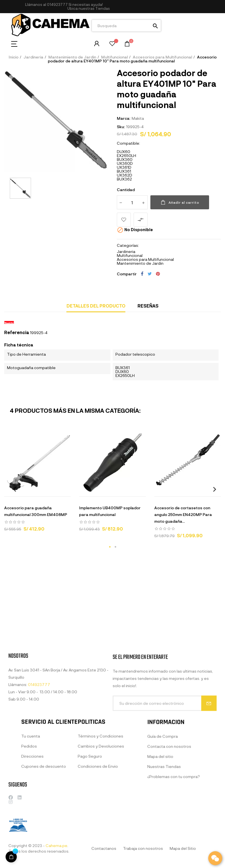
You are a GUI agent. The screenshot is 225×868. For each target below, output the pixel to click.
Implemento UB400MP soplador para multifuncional (110, 511)
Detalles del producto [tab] (96, 306)
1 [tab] (110, 547)
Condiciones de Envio (98, 820)
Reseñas (148, 306)
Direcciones (32, 810)
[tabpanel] (37, 483)
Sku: (121, 127)
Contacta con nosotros (169, 801)
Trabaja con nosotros (143, 848)
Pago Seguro (90, 810)
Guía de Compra (163, 791)
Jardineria (126, 251)
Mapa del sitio (160, 811)
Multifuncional (130, 255)
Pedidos (29, 800)
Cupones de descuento (44, 820)
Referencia (17, 332)
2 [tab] (115, 547)
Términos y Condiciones (100, 790)
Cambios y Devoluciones (101, 800)
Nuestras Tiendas (164, 821)
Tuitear (150, 274)
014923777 (57, 4)
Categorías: (128, 245)
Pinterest (158, 274)
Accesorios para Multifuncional (145, 259)
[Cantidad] (132, 202)
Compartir (142, 274)
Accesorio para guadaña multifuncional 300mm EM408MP (36, 511)
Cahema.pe (56, 845)
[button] (89, 9)
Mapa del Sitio (183, 848)
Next (212, 489)
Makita (138, 118)
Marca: (124, 118)
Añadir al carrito (180, 202)
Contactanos (104, 848)
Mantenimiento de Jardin (140, 263)
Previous (13, 489)
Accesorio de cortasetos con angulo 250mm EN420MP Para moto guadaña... (183, 514)
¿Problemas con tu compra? (174, 831)
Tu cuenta (31, 790)
